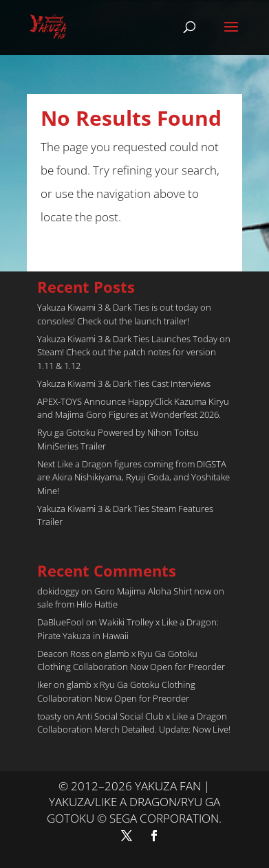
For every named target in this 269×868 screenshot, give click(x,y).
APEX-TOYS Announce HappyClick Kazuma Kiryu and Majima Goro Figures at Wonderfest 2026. (133, 408)
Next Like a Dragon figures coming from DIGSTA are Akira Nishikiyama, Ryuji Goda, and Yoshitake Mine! (133, 477)
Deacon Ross (63, 654)
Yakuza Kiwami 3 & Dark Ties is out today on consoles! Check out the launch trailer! (124, 314)
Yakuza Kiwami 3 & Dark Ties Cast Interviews (124, 383)
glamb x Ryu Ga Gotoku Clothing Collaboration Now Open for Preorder (131, 660)
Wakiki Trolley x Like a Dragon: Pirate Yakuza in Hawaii (128, 629)
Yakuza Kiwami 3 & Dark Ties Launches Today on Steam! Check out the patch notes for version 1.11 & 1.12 (134, 352)
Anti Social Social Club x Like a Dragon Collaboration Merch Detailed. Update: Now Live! (134, 723)
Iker (44, 685)
